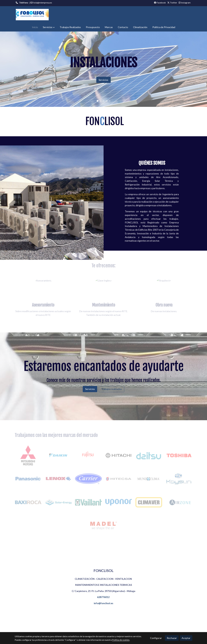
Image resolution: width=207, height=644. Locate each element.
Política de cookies (88, 628)
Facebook (160, 3)
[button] (49, 27)
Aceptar (186, 638)
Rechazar (172, 638)
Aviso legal (73, 628)
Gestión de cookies (107, 628)
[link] (32, 15)
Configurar (156, 638)
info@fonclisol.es (103, 603)
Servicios (103, 80)
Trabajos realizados (112, 389)
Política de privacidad (128, 628)
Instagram (185, 3)
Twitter (172, 3)
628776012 (103, 597)
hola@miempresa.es (43, 3)
